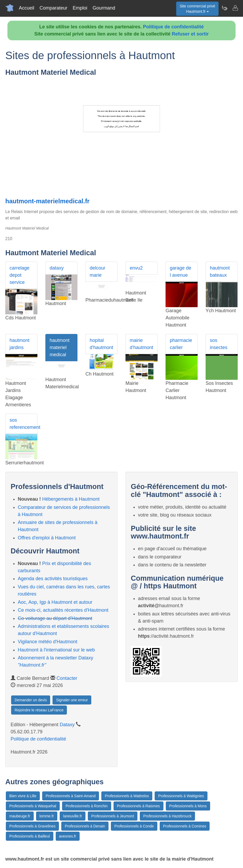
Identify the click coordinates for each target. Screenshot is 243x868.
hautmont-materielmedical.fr (47, 201)
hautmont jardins (19, 344)
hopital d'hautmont (101, 344)
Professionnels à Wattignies (181, 796)
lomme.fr (47, 816)
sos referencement (23, 424)
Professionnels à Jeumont (113, 816)
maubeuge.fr (20, 816)
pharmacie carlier (181, 344)
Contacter (67, 678)
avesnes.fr (68, 836)
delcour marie (97, 272)
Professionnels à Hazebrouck (167, 816)
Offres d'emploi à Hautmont (47, 538)
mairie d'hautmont (142, 344)
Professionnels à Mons (188, 806)
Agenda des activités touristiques (53, 579)
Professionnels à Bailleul (30, 836)
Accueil (27, 8)
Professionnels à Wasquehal (33, 806)
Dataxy (67, 725)
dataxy (57, 268)
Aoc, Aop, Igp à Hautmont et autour (55, 602)
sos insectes (219, 344)
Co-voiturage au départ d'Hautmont (55, 618)
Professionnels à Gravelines (32, 826)
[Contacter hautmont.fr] (235, 8)
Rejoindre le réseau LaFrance (39, 710)
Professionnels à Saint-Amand (71, 796)
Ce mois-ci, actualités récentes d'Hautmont (63, 610)
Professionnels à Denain (85, 826)
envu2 (136, 268)
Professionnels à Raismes (138, 806)
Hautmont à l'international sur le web (56, 650)
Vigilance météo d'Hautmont (47, 642)
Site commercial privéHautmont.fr (197, 9)
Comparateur (53, 8)
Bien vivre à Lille (23, 796)
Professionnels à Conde (134, 826)
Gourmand (104, 8)
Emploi (80, 8)
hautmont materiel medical (60, 347)
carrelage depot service (19, 275)
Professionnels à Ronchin (87, 806)
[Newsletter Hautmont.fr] (224, 8)
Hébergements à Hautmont (71, 499)
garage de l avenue (181, 272)
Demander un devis (31, 700)
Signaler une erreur (72, 700)
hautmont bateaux (220, 272)
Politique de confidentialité (173, 27)
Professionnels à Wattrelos (127, 796)
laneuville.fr (73, 816)
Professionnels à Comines (185, 826)
